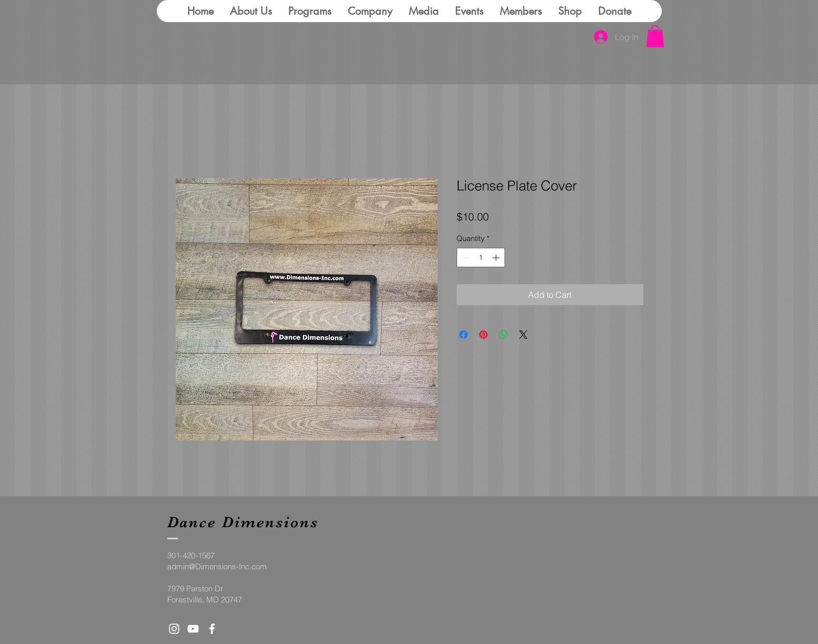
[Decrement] (465, 258)
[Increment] (497, 258)
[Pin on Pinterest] (483, 335)
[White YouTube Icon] (193, 629)
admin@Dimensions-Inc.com (217, 566)
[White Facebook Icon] (212, 629)
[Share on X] (523, 335)
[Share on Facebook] (463, 335)
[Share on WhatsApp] (503, 335)
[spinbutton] (481, 258)
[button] (655, 36)
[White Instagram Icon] (174, 629)
